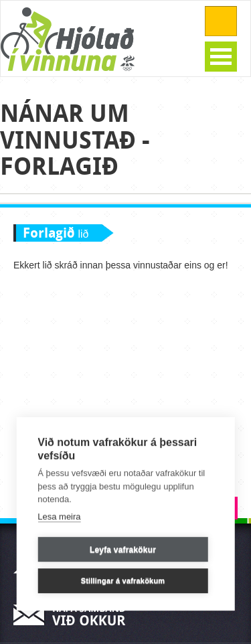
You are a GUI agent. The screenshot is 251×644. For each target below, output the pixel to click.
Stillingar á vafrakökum (123, 581)
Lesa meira (59, 516)
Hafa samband (74, 615)
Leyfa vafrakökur (123, 550)
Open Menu (221, 57)
